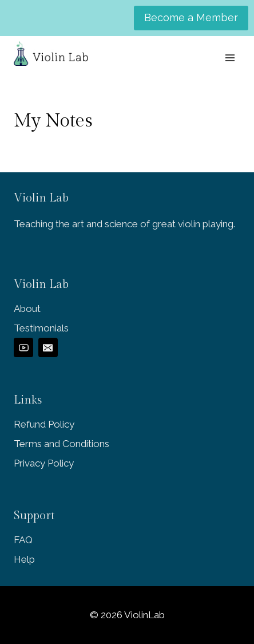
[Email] (48, 347)
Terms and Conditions (61, 444)
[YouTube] (23, 347)
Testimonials (41, 328)
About (27, 309)
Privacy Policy (44, 463)
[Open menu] (230, 58)
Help (24, 559)
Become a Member (191, 17)
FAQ (23, 540)
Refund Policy (44, 424)
